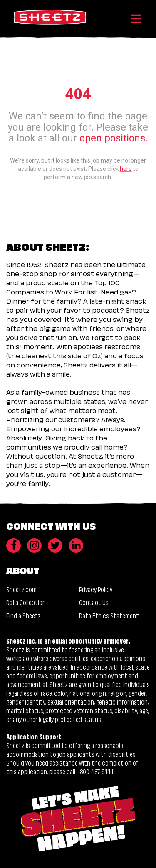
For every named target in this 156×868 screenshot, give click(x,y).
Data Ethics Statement (109, 615)
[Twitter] (55, 546)
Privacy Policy (96, 589)
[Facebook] (14, 546)
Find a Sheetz (24, 615)
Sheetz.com (21, 589)
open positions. (114, 138)
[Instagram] (34, 546)
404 (78, 94)
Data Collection (26, 602)
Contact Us (94, 602)
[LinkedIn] (76, 546)
